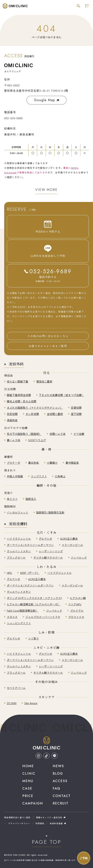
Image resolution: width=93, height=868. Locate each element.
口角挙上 (60, 476)
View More (46, 190)
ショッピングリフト (19, 623)
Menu (28, 781)
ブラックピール (16, 557)
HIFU (9, 573)
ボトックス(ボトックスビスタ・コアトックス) (34, 598)
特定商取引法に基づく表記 (17, 817)
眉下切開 (76, 414)
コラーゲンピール (72, 545)
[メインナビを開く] (87, 6)
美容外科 (16, 364)
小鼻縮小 (52, 463)
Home (28, 766)
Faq (56, 788)
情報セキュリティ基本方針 (49, 817)
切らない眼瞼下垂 (17, 381)
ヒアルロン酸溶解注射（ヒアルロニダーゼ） (33, 604)
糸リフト (12, 499)
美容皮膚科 (18, 524)
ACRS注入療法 (69, 539)
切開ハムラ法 (57, 434)
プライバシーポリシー (19, 823)
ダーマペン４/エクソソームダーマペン (30, 545)
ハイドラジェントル (19, 539)
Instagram (10, 172)
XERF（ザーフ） (30, 573)
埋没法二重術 (44, 381)
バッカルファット (17, 512)
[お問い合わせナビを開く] (84, 858)
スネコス (12, 617)
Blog (58, 774)
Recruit (61, 803)
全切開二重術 (55, 414)
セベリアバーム (16, 688)
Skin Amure (31, 703)
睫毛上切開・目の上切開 (21, 401)
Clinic (29, 774)
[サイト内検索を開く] (78, 6)
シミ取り (33, 638)
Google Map (46, 100)
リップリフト (39, 476)
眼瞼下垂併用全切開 (19, 395)
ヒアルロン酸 (78, 598)
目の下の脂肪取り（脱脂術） (24, 434)
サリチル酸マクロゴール (48, 557)
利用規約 (40, 823)
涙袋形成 (12, 420)
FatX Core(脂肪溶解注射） (22, 611)
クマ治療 (79, 434)
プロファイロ (76, 617)
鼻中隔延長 (72, 463)
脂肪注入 (31, 499)
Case (27, 788)
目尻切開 (12, 414)
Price (28, 796)
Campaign (33, 803)
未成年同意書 (56, 823)
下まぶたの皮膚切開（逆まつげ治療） (61, 395)
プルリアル (77, 611)
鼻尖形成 (33, 463)
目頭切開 (76, 408)
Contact (62, 796)
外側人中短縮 (15, 476)
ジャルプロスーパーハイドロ (43, 617)
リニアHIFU (75, 604)
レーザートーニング (51, 551)
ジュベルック (79, 557)
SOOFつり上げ (37, 440)
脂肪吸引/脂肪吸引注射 (50, 512)
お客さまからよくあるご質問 (48, 346)
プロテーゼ (13, 463)
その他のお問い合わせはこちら (48, 336)
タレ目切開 (32, 414)
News (58, 766)
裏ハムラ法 (13, 440)
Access (60, 781)
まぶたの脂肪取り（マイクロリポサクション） (35, 408)
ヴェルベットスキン (19, 551)
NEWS (75, 168)
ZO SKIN (12, 703)
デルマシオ (45, 539)
